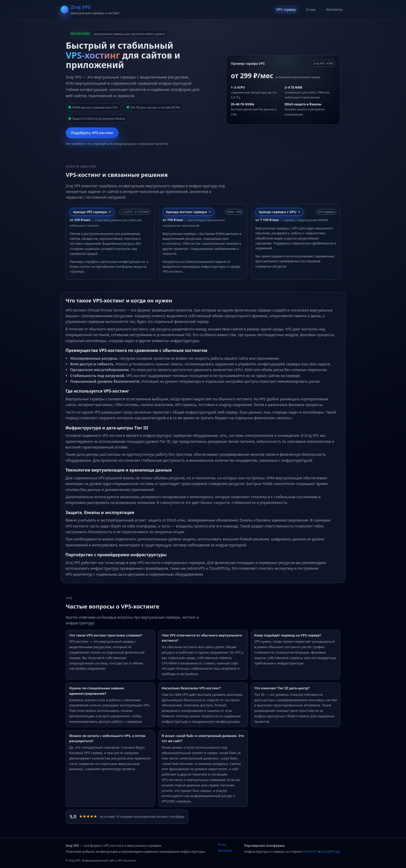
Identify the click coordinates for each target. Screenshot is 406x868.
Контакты (335, 9)
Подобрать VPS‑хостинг (92, 133)
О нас (311, 9)
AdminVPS (310, 852)
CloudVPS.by (330, 852)
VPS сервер (286, 9)
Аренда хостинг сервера (187, 212)
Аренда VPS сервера (90, 212)
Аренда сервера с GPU (277, 212)
